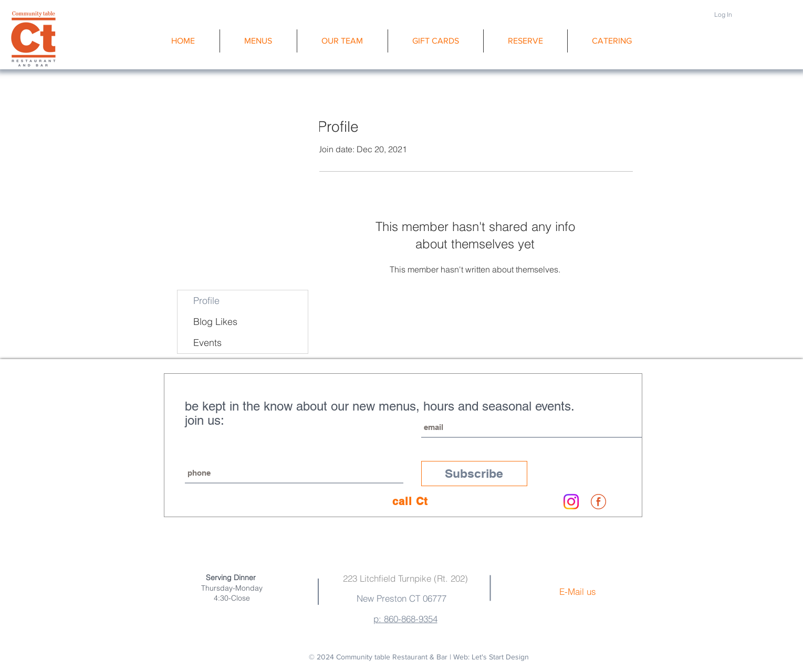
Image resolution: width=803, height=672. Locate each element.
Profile (206, 301)
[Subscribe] (474, 474)
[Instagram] (571, 502)
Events (207, 343)
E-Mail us (578, 591)
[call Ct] (410, 501)
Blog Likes (215, 322)
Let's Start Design (500, 657)
